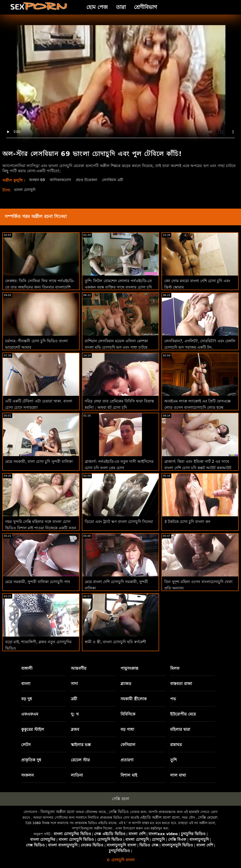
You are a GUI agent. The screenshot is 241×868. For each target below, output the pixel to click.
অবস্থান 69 (38, 180)
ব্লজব (75, 729)
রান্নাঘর (176, 745)
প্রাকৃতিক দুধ (31, 760)
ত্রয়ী (74, 699)
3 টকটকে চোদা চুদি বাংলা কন (187, 522)
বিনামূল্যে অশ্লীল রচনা (58, 812)
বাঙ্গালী (27, 668)
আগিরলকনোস (63, 180)
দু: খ (75, 714)
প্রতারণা (127, 760)
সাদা (74, 684)
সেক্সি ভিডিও (119, 812)
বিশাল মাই (129, 775)
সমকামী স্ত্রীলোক (134, 699)
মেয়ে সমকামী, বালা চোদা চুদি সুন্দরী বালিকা (39, 461)
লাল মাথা (178, 775)
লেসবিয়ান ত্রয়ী (118, 180)
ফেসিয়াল (128, 745)
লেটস (26, 745)
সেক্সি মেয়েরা (208, 817)
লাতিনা (77, 775)
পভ (173, 699)
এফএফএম (30, 714)
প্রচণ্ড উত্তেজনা (90, 180)
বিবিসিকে (128, 714)
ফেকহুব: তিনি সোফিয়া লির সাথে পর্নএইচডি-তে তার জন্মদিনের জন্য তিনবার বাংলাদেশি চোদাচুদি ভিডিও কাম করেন (40, 287)
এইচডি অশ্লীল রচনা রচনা (160, 817)
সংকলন (27, 775)
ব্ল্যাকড (126, 684)
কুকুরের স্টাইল (33, 729)
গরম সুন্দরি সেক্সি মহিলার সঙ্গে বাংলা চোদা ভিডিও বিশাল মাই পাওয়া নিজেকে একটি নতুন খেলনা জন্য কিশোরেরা (41, 528)
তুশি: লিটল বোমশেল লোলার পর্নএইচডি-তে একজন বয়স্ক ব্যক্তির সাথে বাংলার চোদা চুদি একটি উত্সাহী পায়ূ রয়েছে (118, 287)
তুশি (173, 760)
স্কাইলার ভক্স (81, 745)
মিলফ (175, 668)
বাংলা (26, 684)
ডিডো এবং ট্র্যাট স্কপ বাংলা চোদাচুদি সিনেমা (119, 522)
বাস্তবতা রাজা (181, 684)
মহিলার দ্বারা (180, 729)
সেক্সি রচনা (120, 799)
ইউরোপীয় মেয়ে (183, 714)
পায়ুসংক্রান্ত (129, 668)
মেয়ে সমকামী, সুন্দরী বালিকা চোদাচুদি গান (38, 582)
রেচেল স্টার (80, 760)
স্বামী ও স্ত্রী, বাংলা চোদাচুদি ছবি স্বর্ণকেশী (115, 642)
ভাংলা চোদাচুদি (26, 190)
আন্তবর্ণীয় (79, 668)
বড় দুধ (27, 699)
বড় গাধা (127, 729)
